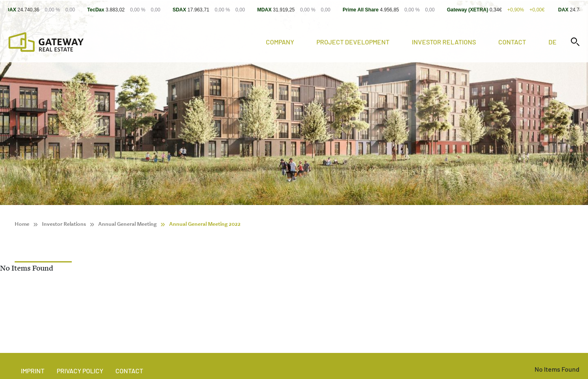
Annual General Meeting (127, 224)
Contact (512, 42)
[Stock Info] (294, 10)
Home (22, 224)
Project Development (353, 42)
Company (280, 42)
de (553, 42)
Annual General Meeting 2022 (205, 224)
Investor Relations (444, 42)
